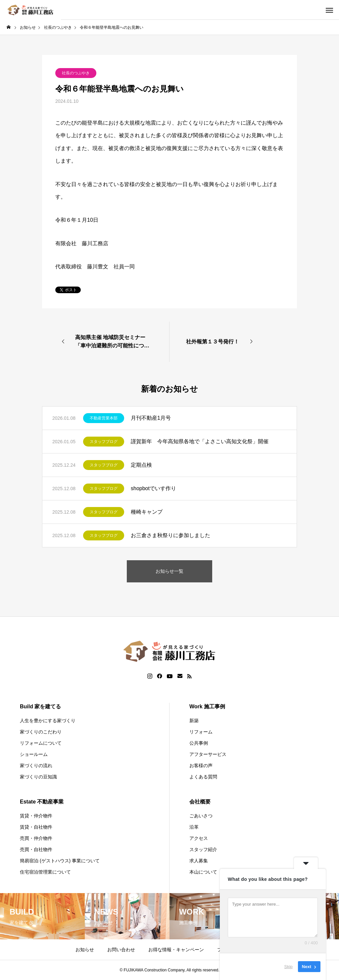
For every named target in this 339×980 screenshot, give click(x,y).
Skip (289, 967)
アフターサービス (208, 754)
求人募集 (199, 861)
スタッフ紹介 (203, 849)
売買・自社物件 (36, 849)
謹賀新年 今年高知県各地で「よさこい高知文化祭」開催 (200, 441)
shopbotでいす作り (153, 488)
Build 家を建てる (40, 706)
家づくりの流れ (36, 765)
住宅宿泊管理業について (45, 872)
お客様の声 (201, 765)
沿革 (194, 827)
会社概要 (200, 802)
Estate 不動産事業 (42, 802)
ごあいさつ (201, 816)
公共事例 (199, 743)
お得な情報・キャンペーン (176, 950)
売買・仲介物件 (36, 838)
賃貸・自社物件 (36, 827)
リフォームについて (41, 743)
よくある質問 (203, 777)
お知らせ (85, 950)
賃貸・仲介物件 (36, 816)
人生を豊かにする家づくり (48, 721)
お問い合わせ (121, 950)
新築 (194, 721)
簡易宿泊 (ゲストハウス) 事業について (60, 861)
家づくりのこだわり (41, 732)
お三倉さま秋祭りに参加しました (170, 535)
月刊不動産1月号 (151, 418)
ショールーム (34, 754)
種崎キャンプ (147, 512)
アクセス (199, 838)
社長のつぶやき (76, 73)
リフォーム (201, 732)
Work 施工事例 (207, 706)
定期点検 (141, 465)
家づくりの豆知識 (38, 777)
